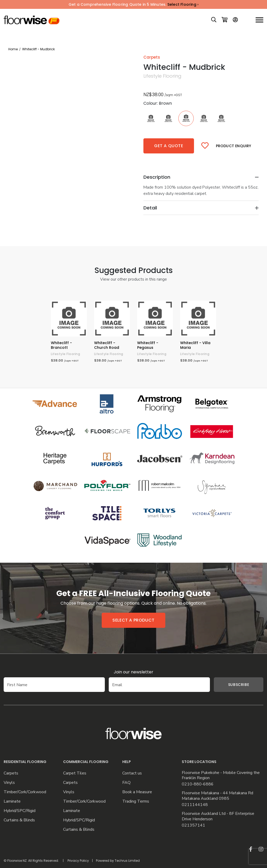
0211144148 (195, 805)
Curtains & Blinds (19, 820)
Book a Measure (137, 792)
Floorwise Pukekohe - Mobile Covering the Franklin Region (221, 776)
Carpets (11, 773)
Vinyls (9, 783)
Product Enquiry (234, 146)
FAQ (126, 783)
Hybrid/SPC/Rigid (20, 811)
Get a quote (169, 146)
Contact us (132, 773)
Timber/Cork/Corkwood (25, 792)
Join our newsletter (133, 672)
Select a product (133, 620)
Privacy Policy (78, 861)
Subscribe (231, 685)
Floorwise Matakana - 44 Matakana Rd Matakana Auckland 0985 (217, 796)
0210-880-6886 (198, 784)
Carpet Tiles (75, 773)
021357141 (193, 825)
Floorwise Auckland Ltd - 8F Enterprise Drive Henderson (218, 816)
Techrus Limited (127, 861)
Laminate (12, 801)
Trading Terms (136, 801)
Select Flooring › (183, 4)
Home (13, 49)
